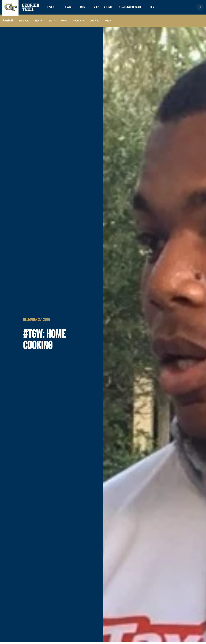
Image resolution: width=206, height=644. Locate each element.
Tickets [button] (69, 8)
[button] (200, 8)
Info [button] (161, 8)
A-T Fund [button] (113, 8)
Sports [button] (51, 8)
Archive (95, 23)
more (108, 23)
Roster (39, 23)
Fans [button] (85, 8)
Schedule (24, 23)
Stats (52, 23)
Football (8, 23)
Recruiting (79, 23)
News (64, 23)
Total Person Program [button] (136, 8)
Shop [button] (100, 8)
